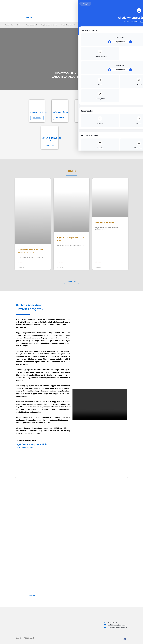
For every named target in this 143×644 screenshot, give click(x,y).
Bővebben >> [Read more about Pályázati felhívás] (99, 262)
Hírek (19, 25)
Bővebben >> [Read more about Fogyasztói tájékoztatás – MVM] (61, 262)
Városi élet (9, 25)
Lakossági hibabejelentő (107, 25)
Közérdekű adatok (68, 25)
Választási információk (129, 25)
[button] (16, 477)
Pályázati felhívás (105, 223)
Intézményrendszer (87, 25)
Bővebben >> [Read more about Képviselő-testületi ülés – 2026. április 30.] (22, 262)
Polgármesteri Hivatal (49, 25)
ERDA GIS (32, 595)
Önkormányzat (31, 25)
